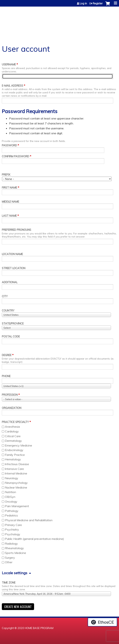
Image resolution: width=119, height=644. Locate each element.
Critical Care (13, 436)
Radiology (11, 544)
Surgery (10, 558)
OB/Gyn (10, 497)
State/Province (13, 324)
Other (9, 562)
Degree (7, 355)
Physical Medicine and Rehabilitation (29, 520)
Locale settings (15, 573)
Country (8, 311)
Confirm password (15, 156)
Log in (83, 3)
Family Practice (15, 455)
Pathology (12, 511)
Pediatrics (11, 515)
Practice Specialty (15, 422)
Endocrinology (14, 450)
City (5, 296)
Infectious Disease (17, 464)
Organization (12, 408)
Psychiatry (12, 529)
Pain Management (17, 506)
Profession (10, 395)
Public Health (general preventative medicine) (34, 539)
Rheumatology (14, 548)
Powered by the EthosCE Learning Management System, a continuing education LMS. (102, 622)
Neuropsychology (16, 483)
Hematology (13, 459)
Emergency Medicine (18, 445)
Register (98, 3)
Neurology (12, 478)
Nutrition (10, 492)
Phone (6, 376)
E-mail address (12, 86)
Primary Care (13, 525)
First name (9, 188)
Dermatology (13, 441)
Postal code (11, 337)
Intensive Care (14, 469)
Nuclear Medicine (16, 487)
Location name (12, 254)
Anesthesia (12, 427)
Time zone (9, 583)
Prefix (6, 175)
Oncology (11, 501)
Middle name (10, 202)
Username (9, 64)
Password (9, 145)
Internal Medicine (16, 473)
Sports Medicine (15, 553)
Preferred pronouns (16, 230)
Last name (9, 216)
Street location (14, 268)
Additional (10, 282)
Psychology (13, 534)
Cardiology (12, 431)
